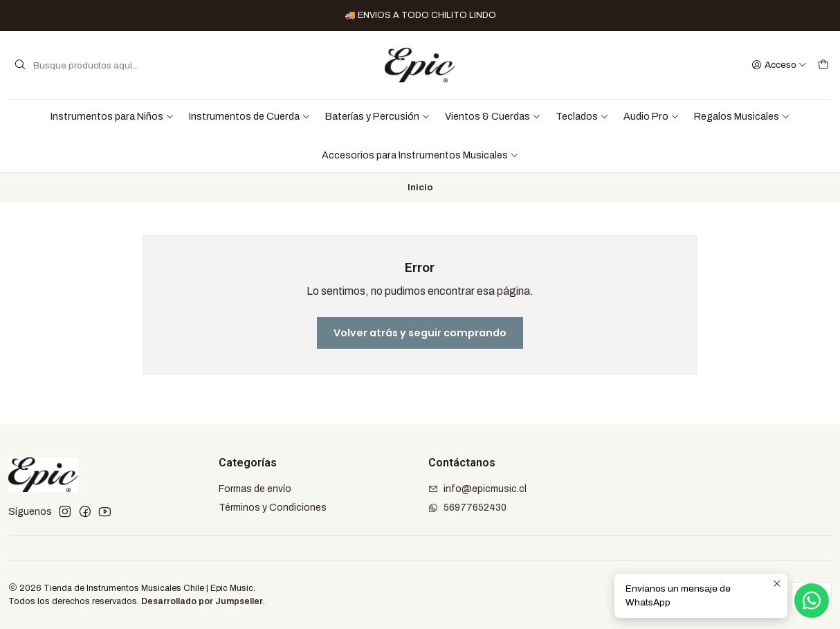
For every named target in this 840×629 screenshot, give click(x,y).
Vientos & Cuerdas (493, 116)
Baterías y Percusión (378, 116)
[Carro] (823, 65)
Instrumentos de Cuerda (250, 116)
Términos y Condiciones (273, 508)
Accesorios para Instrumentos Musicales (420, 155)
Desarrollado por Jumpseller (202, 601)
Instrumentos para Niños (112, 116)
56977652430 (467, 508)
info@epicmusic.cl (477, 489)
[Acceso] (779, 65)
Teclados (582, 116)
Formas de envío (255, 489)
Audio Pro (651, 116)
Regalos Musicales (742, 116)
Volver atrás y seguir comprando (420, 333)
